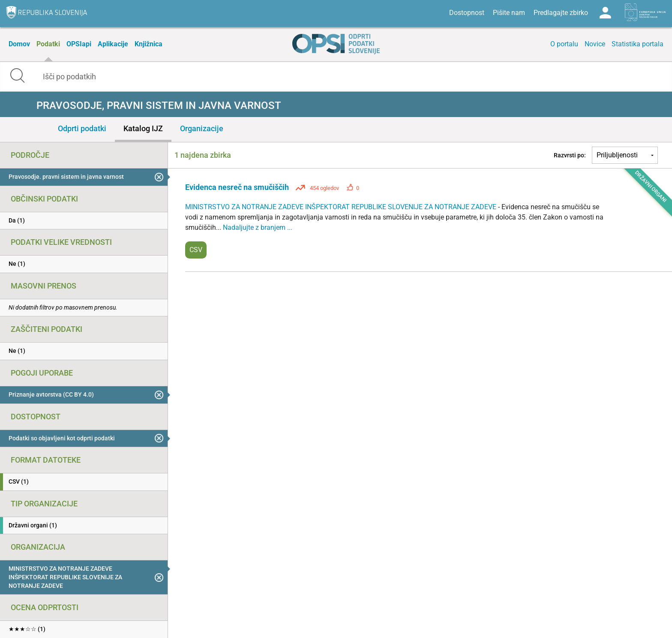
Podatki (48, 44)
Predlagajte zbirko (561, 13)
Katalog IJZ (143, 128)
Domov (19, 44)
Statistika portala (637, 44)
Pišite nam (509, 13)
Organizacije (202, 128)
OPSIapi (79, 44)
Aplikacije (113, 44)
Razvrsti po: (570, 155)
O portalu (564, 44)
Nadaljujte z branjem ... (258, 227)
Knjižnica (148, 44)
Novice (595, 44)
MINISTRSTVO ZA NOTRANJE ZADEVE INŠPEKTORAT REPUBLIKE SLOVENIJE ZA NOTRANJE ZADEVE (342, 207)
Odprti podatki (82, 128)
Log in (605, 13)
